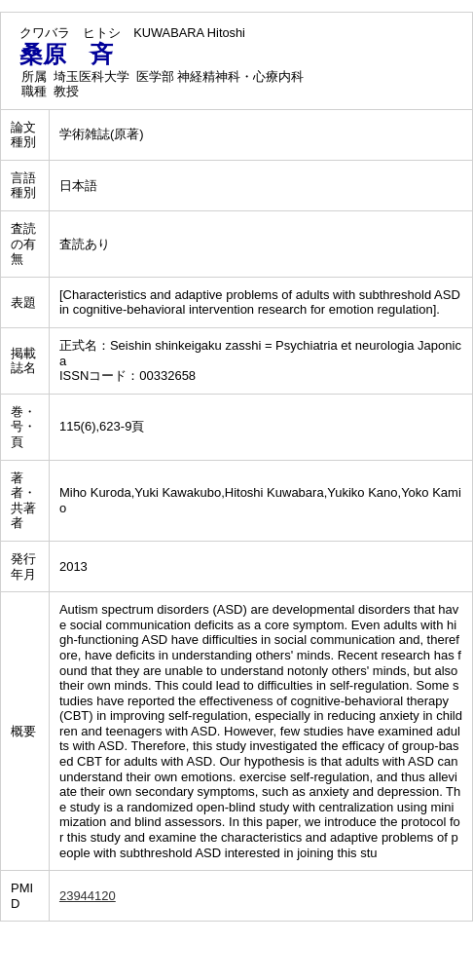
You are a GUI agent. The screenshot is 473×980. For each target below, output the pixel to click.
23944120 (88, 896)
